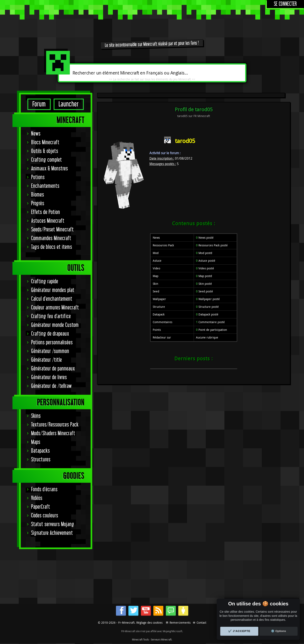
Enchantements (45, 186)
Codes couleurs (45, 516)
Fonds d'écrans (44, 489)
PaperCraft (41, 507)
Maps (36, 442)
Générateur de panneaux (53, 369)
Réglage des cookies (149, 623)
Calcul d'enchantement (52, 299)
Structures (41, 460)
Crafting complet (47, 160)
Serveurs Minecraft (161, 639)
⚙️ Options (278, 631)
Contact (201, 623)
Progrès (38, 203)
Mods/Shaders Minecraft (53, 433)
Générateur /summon (50, 351)
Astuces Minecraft (48, 221)
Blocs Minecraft (45, 142)
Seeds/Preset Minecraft (52, 230)
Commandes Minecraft (51, 238)
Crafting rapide (45, 282)
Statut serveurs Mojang (53, 524)
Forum (39, 104)
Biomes (38, 195)
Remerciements (180, 623)
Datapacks (41, 451)
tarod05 (185, 141)
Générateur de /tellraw (51, 386)
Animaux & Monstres (50, 169)
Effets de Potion (46, 212)
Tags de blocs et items (52, 247)
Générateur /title (47, 360)
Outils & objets (45, 151)
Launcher (69, 104)
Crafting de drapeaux (50, 334)
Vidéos (37, 498)
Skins (36, 416)
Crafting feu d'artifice (51, 316)
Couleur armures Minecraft (55, 308)
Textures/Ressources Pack (55, 425)
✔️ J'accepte (239, 631)
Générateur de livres (49, 377)
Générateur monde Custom (55, 325)
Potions (38, 177)
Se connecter (285, 4)
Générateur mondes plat (53, 290)
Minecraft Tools (140, 639)
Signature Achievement (52, 533)
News (36, 134)
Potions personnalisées (52, 343)
